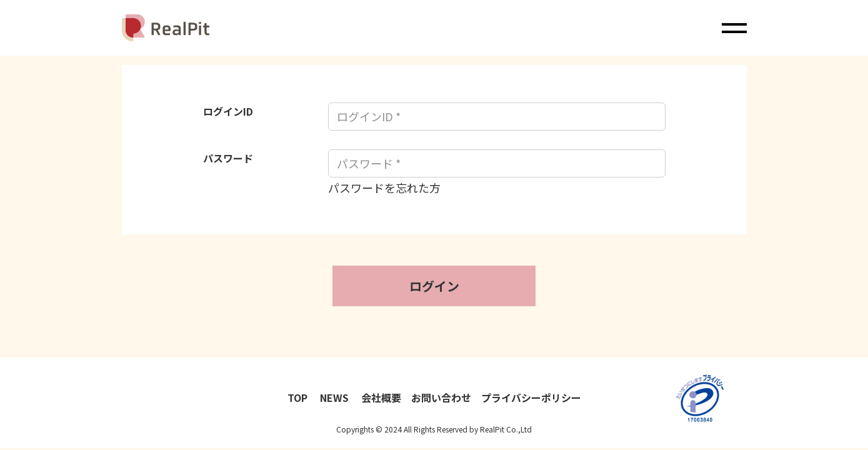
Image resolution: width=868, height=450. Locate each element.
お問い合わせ (441, 397)
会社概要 (381, 397)
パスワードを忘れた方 (384, 187)
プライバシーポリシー (531, 397)
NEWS (336, 397)
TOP (299, 397)
